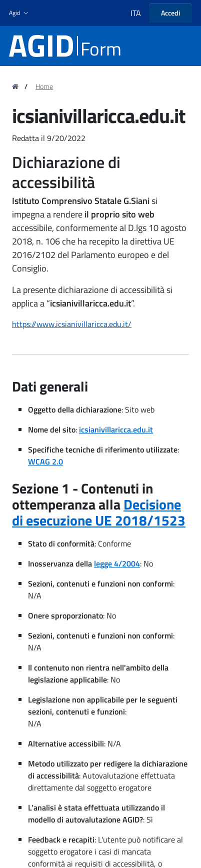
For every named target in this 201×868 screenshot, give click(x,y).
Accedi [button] (170, 13)
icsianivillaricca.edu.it (116, 429)
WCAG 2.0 (45, 461)
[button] (20, 13)
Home (44, 86)
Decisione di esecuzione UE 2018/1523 (99, 512)
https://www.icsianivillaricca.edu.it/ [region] (72, 324)
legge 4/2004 (117, 563)
